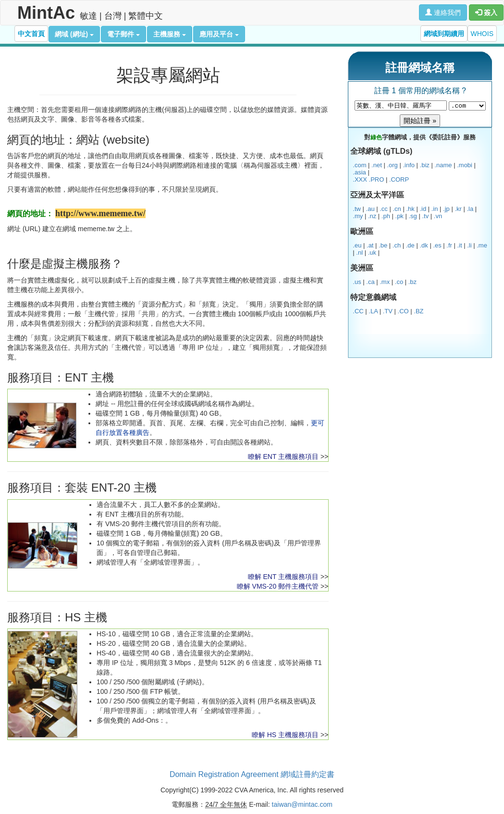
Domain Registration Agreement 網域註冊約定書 (252, 774)
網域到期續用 (444, 34)
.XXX (360, 179)
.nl (359, 253)
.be (383, 245)
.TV (388, 311)
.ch (397, 245)
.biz (425, 165)
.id (423, 209)
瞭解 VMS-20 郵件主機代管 (278, 586)
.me (482, 245)
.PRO (377, 179)
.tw (357, 209)
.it (460, 245)
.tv (425, 216)
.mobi (465, 165)
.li (469, 245)
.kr (458, 209)
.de (410, 245)
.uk (372, 253)
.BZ (418, 311)
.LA (373, 311)
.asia (359, 172)
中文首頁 (31, 34)
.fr (449, 245)
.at (370, 245)
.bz (412, 282)
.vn (438, 216)
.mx (385, 282)
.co (399, 282)
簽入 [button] (486, 12)
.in (435, 209)
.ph (386, 216)
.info (409, 165)
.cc (384, 209)
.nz (372, 216)
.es (437, 245)
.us (357, 282)
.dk (424, 245)
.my (358, 216)
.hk (410, 209)
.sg (412, 216)
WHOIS (482, 34)
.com (359, 165)
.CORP (399, 179)
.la (470, 209)
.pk (400, 216)
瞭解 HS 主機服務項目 (285, 735)
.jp (446, 209)
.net (377, 165)
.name (443, 165)
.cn (397, 209)
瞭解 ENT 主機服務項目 (283, 456)
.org (392, 165)
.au (370, 209)
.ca (370, 282)
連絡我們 (443, 12)
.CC (358, 311)
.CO (403, 311)
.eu (357, 245)
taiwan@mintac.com (302, 804)
